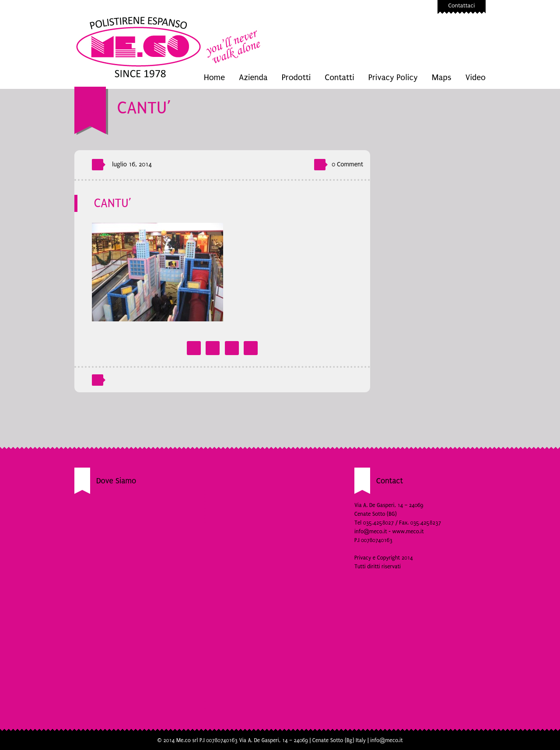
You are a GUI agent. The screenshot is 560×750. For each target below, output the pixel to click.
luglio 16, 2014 (132, 164)
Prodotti (297, 77)
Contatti (339, 77)
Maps (442, 77)
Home (214, 77)
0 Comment (348, 164)
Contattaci (462, 5)
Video (475, 77)
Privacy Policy (393, 77)
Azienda (253, 77)
